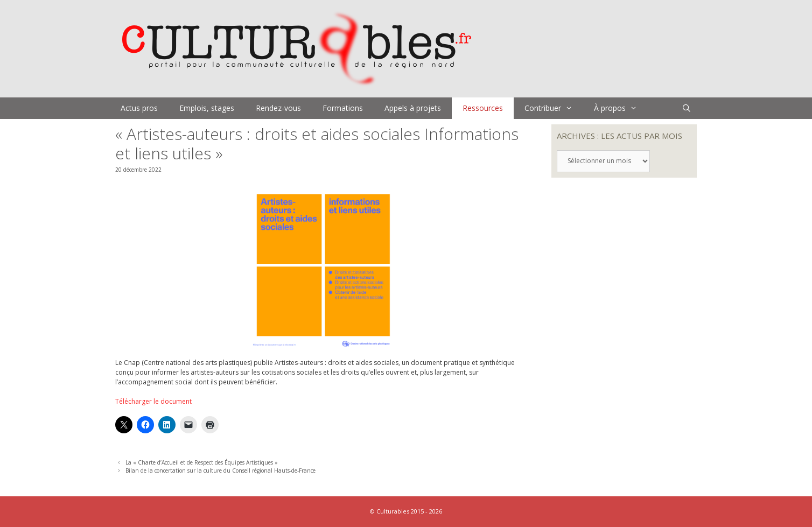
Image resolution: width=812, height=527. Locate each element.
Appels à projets (413, 108)
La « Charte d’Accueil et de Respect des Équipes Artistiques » (202, 462)
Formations (343, 108)
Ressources (483, 108)
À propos (621, 108)
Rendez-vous (278, 108)
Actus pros (139, 108)
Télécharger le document (153, 401)
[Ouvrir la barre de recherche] (687, 108)
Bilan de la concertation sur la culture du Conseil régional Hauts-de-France (220, 470)
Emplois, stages (207, 108)
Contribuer (554, 108)
